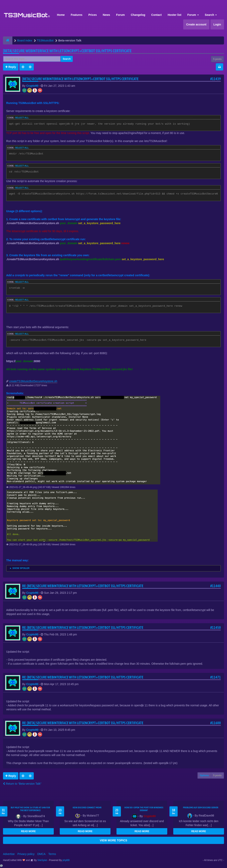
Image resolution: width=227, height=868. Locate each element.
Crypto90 (32, 86)
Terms (52, 854)
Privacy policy (26, 854)
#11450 (216, 628)
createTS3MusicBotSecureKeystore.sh (33, 381)
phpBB (66, 860)
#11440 (216, 586)
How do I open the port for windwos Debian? (144, 809)
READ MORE (28, 831)
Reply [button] (11, 67)
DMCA (41, 854)
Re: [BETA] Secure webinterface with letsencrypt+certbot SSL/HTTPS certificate (83, 586)
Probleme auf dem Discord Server (201, 808)
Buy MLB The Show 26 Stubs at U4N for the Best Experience (30, 809)
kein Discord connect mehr (87, 808)
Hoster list (174, 15)
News (106, 15)
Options (204, 775)
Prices (93, 15)
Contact (156, 15)
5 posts (217, 59)
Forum (120, 15)
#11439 (216, 79)
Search (211, 15)
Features (77, 15)
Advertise (9, 854)
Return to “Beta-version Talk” (22, 784)
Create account (196, 24)
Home (61, 15)
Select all (22, 118)
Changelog (138, 15)
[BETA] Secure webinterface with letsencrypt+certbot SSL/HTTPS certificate (67, 51)
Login (217, 24)
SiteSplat (42, 860)
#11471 (216, 677)
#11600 (216, 723)
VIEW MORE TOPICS (113, 840)
